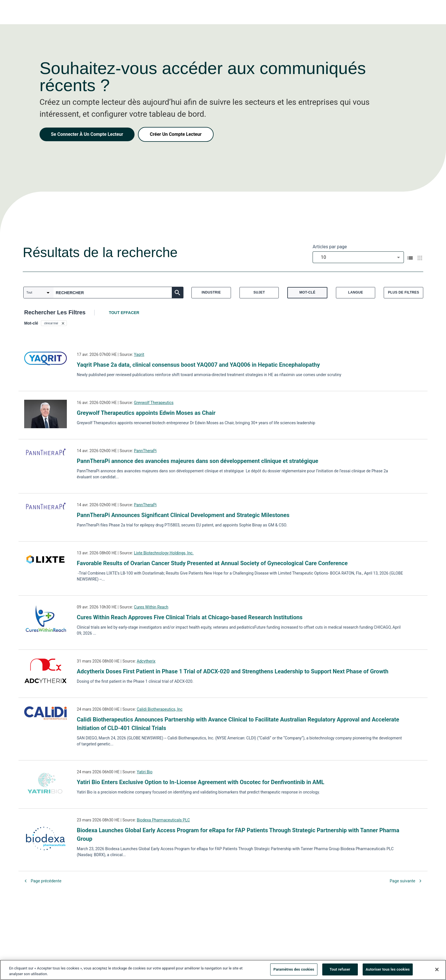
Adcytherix (146, 661)
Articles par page (330, 247)
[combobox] (358, 257)
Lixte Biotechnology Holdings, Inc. (164, 553)
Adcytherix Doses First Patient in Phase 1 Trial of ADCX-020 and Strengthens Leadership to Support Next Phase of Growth (233, 671)
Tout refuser (340, 969)
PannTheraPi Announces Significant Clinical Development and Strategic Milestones (183, 515)
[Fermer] (437, 969)
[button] (54, 323)
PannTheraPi (145, 451)
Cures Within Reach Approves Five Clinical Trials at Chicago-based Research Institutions (190, 617)
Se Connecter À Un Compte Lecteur (87, 134)
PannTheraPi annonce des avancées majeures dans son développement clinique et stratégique (198, 461)
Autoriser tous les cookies (388, 969)
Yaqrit (139, 354)
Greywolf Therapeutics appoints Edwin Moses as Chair (146, 413)
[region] (223, 970)
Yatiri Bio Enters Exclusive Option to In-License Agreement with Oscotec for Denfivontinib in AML (201, 782)
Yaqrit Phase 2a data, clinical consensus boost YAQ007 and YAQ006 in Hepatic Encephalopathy (198, 365)
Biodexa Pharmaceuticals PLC (163, 820)
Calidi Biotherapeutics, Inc (160, 709)
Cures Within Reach (151, 607)
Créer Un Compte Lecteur (176, 134)
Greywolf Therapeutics (154, 403)
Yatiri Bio (145, 772)
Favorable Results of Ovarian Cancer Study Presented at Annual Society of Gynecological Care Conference (212, 563)
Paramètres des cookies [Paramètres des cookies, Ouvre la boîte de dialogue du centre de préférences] (294, 969)
